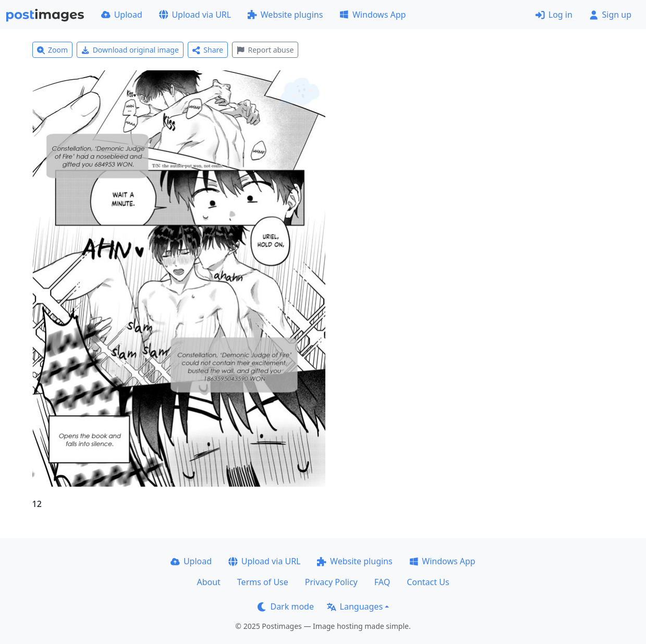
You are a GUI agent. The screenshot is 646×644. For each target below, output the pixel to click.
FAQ (382, 582)
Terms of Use (263, 582)
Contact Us (428, 582)
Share (208, 50)
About (208, 582)
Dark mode (286, 606)
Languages (355, 606)
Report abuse (265, 50)
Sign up (610, 15)
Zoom (53, 50)
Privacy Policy (331, 582)
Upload (122, 15)
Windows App (373, 15)
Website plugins (285, 15)
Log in (554, 15)
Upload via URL (195, 15)
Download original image (130, 50)
